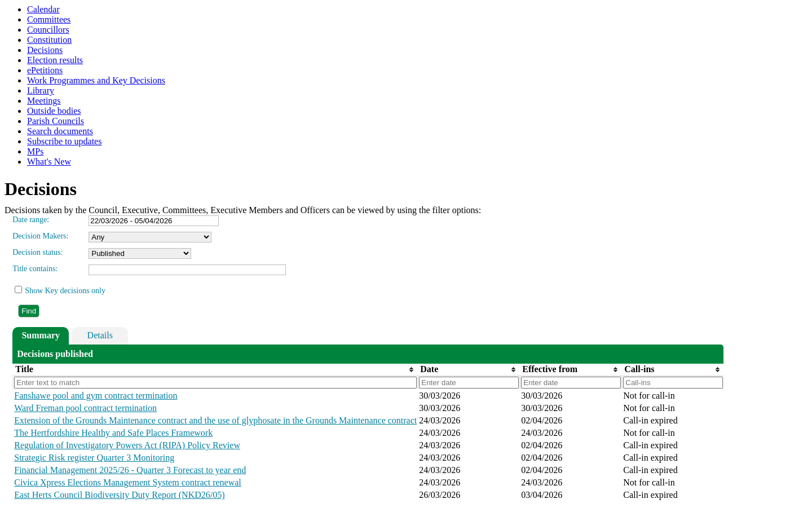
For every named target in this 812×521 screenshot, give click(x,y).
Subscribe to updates (64, 141)
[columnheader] (215, 369)
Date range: (31, 220)
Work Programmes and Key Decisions (96, 80)
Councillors (48, 30)
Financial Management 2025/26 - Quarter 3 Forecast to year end (130, 470)
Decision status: (37, 252)
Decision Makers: (40, 236)
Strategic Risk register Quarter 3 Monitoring (94, 458)
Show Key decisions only (65, 291)
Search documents (60, 131)
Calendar (43, 9)
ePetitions (45, 70)
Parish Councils (56, 121)
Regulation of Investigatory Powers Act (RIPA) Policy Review (127, 445)
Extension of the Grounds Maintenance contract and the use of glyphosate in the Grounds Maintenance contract (215, 420)
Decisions (45, 50)
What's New (49, 162)
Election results (55, 60)
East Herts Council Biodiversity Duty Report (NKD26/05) (119, 495)
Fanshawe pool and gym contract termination (96, 396)
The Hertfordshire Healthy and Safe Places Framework (113, 433)
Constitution (49, 40)
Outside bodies (54, 111)
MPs (35, 151)
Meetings (44, 101)
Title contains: (35, 269)
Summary (41, 335)
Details (100, 335)
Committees (49, 19)
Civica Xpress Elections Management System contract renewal (128, 482)
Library (41, 90)
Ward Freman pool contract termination (85, 408)
